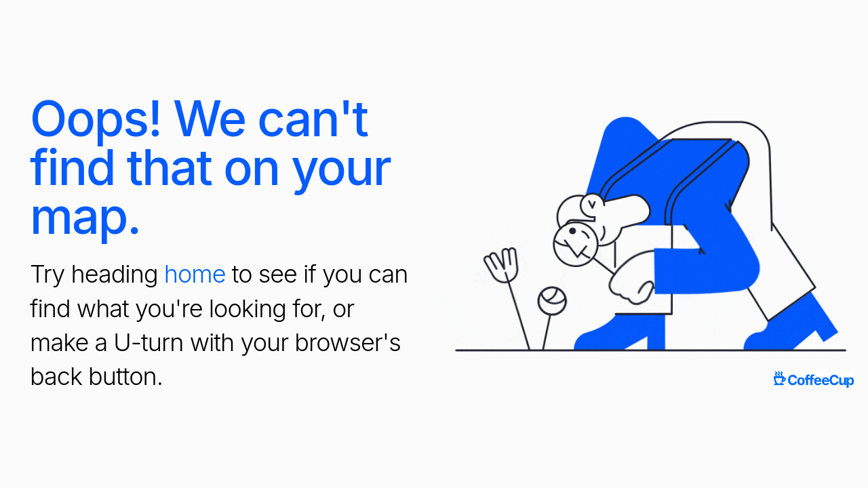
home (195, 274)
